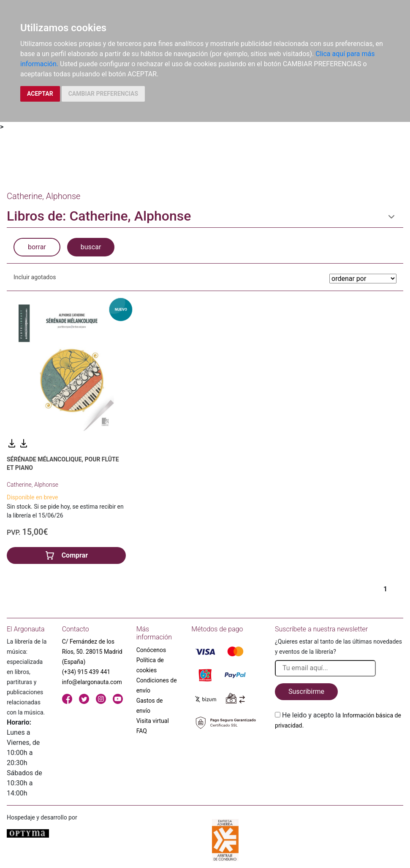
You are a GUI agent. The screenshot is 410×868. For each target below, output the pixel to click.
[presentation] (339, 750)
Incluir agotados (35, 277)
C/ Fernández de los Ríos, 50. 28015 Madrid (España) (92, 652)
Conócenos (151, 650)
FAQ (142, 731)
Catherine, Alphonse (33, 485)
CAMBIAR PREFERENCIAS (103, 94)
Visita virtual (153, 721)
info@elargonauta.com (92, 682)
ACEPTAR (40, 94)
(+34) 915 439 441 (86, 672)
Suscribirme (306, 691)
